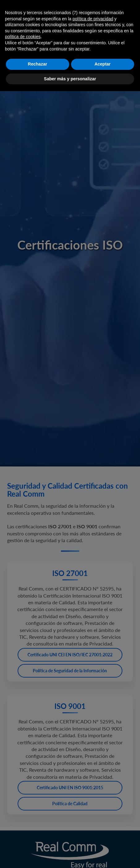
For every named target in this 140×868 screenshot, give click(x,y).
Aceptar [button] (103, 64)
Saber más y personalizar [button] (70, 79)
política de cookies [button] (23, 37)
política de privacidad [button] (93, 19)
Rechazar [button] (37, 64)
